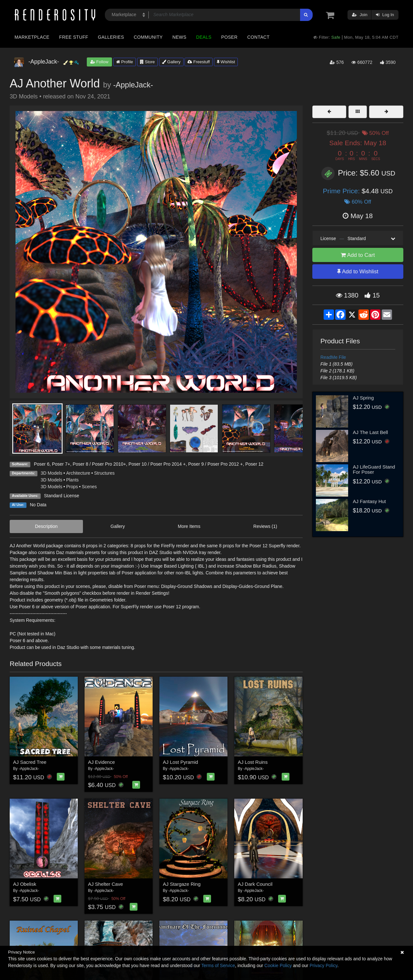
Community (148, 37)
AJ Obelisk (25, 884)
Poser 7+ (61, 464)
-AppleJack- (133, 85)
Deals (204, 37)
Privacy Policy (323, 965)
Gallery (171, 62)
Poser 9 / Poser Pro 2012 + (215, 464)
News (179, 37)
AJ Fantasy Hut (370, 501)
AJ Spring (363, 398)
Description (46, 526)
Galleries (111, 37)
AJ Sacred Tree (30, 762)
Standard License (61, 496)
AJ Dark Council (255, 884)
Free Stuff (74, 37)
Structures (105, 473)
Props (72, 487)
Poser (229, 37)
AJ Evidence (101, 762)
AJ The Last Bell (371, 432)
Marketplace (32, 37)
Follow (99, 62)
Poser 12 (254, 464)
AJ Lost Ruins (253, 762)
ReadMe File (333, 357)
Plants (72, 480)
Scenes (89, 487)
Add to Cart (358, 255)
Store (147, 62)
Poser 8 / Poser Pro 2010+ (99, 464)
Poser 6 (42, 464)
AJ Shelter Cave (106, 884)
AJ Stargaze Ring (182, 884)
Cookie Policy (278, 965)
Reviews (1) (265, 526)
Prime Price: (342, 191)
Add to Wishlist (358, 272)
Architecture (78, 473)
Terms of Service (218, 965)
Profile (125, 62)
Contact (258, 37)
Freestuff (199, 62)
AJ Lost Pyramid (181, 762)
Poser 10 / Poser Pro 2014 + (157, 464)
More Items (189, 526)
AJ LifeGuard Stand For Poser (374, 470)
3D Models (51, 473)
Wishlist (226, 62)
